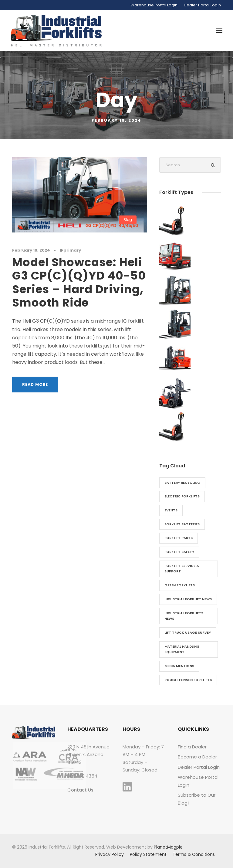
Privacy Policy (110, 854)
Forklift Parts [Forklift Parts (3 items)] (179, 538)
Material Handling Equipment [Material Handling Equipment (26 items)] (182, 649)
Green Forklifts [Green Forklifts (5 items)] (180, 585)
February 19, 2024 (31, 250)
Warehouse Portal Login (154, 5)
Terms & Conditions (194, 854)
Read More (35, 384)
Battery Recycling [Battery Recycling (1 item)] (182, 483)
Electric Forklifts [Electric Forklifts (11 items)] (182, 496)
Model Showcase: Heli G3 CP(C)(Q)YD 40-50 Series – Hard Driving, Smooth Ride (79, 282)
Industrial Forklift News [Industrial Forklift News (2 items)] (188, 599)
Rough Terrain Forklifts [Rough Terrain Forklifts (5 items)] (188, 680)
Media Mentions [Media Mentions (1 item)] (179, 666)
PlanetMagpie (168, 847)
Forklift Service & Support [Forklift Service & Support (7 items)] (182, 569)
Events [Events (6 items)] (171, 510)
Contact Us (80, 790)
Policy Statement (148, 854)
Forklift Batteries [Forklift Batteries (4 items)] (182, 524)
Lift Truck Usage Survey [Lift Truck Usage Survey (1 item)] (188, 632)
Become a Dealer (197, 757)
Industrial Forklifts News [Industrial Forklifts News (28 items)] (184, 616)
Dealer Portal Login (202, 5)
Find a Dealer (192, 747)
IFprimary (70, 250)
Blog (128, 220)
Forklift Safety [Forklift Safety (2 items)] (179, 552)
